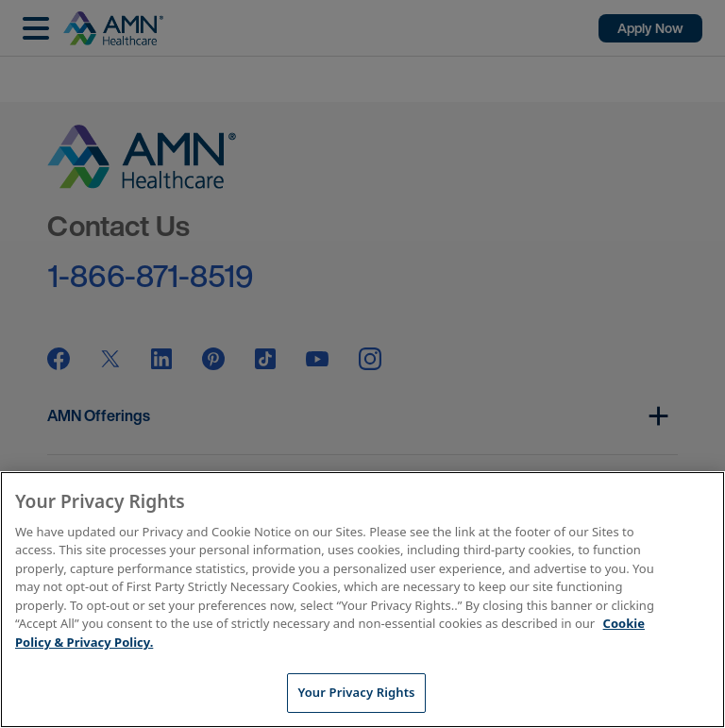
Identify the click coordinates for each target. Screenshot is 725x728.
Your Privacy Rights (356, 692)
